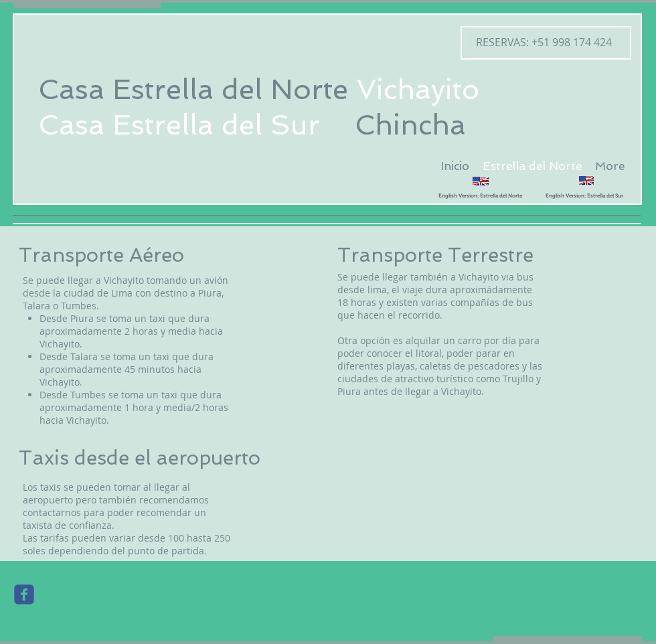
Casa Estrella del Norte (193, 89)
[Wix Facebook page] (24, 594)
